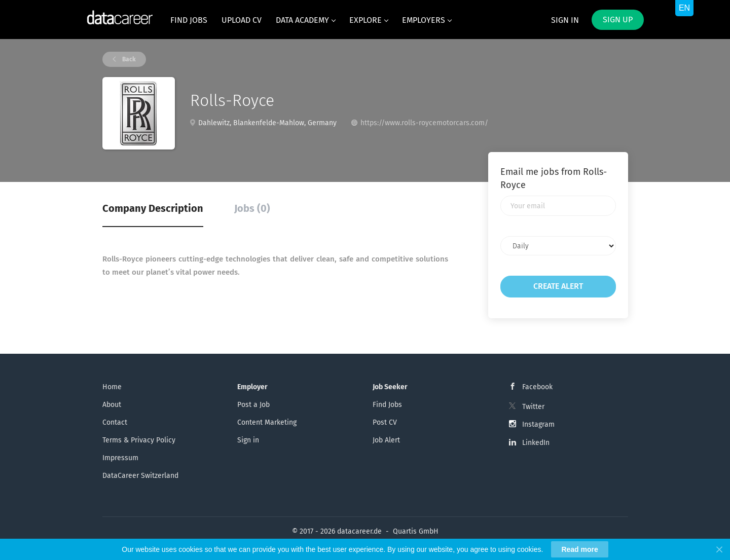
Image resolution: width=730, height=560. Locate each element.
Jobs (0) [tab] (252, 208)
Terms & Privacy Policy (139, 440)
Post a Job (253, 405)
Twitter (533, 407)
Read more (579, 549)
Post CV (385, 422)
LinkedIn (536, 443)
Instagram (538, 424)
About (112, 405)
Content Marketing (267, 422)
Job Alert (386, 440)
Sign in (565, 20)
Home (112, 387)
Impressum (120, 458)
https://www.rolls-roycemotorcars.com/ (424, 123)
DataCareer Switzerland (140, 476)
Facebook (537, 387)
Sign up (618, 20)
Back (128, 59)
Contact (115, 422)
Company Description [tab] (153, 208)
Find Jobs (387, 405)
